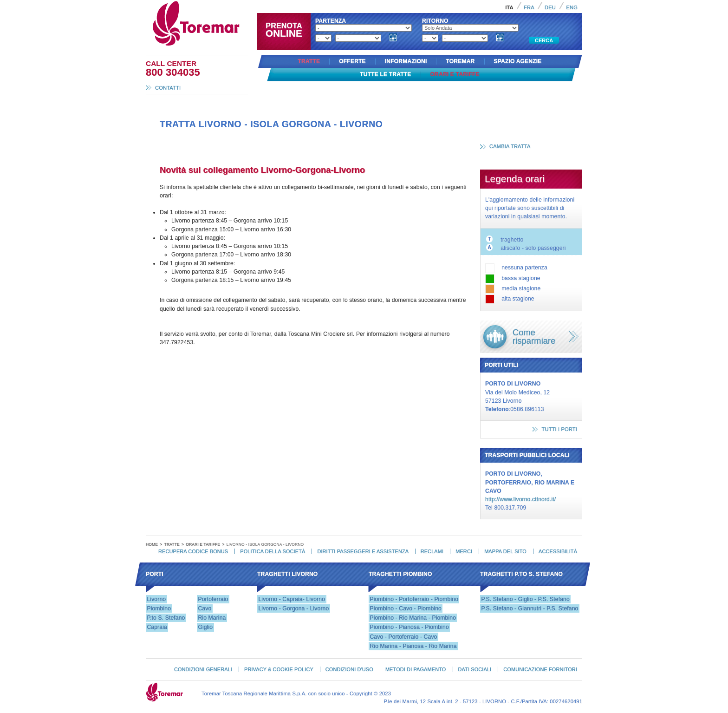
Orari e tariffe (455, 74)
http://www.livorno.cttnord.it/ (520, 499)
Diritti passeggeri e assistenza (363, 551)
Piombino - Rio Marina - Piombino (413, 618)
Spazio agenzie (518, 61)
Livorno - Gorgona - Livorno (293, 608)
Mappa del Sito (505, 551)
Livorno (156, 599)
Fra (529, 7)
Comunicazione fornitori (540, 669)
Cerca (544, 40)
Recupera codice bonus (193, 551)
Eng (572, 7)
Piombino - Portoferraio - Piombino (414, 599)
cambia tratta (510, 146)
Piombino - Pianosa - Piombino (409, 627)
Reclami (432, 551)
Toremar (237, 4)
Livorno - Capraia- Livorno (292, 599)
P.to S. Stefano (166, 618)
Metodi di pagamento (416, 669)
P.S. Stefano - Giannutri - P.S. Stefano (530, 608)
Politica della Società (273, 551)
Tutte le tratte (385, 74)
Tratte (309, 61)
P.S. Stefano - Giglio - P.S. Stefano (525, 599)
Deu (550, 7)
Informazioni (406, 61)
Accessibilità (558, 551)
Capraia (157, 627)
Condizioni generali (203, 669)
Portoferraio (213, 599)
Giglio (205, 627)
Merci (464, 551)
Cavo (205, 608)
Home (152, 544)
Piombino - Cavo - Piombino (406, 608)
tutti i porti (559, 429)
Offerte (352, 61)
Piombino (159, 608)
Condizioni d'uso (349, 669)
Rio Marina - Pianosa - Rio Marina (413, 646)
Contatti (168, 88)
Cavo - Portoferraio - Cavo (403, 637)
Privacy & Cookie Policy (279, 669)
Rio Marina (212, 618)
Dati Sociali (474, 669)
